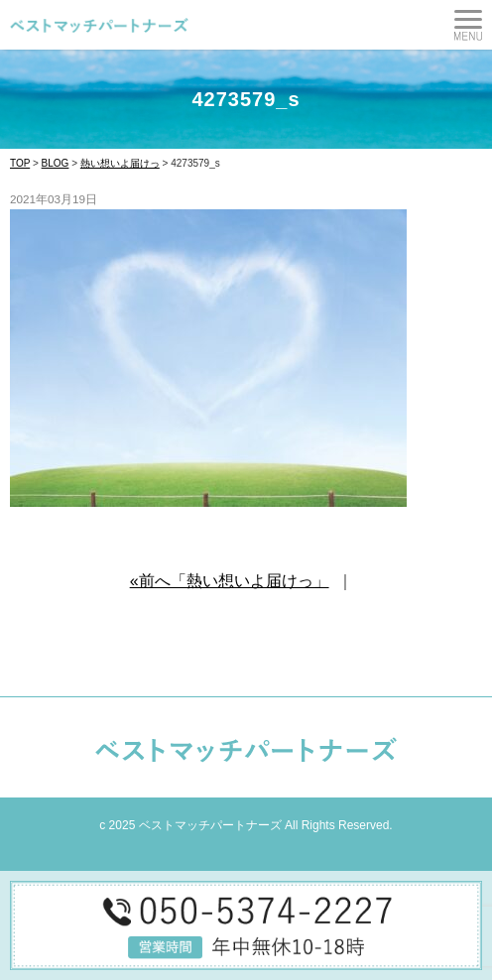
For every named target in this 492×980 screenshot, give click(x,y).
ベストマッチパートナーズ (210, 825)
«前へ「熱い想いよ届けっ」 (230, 581)
